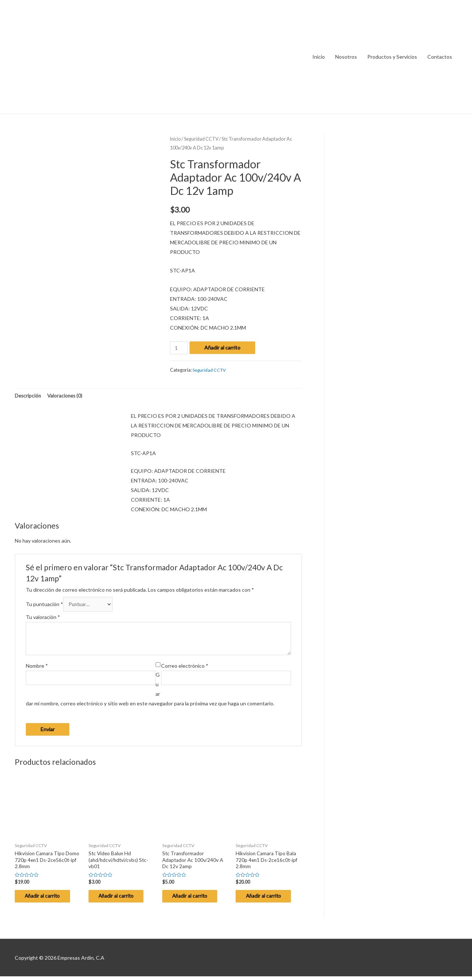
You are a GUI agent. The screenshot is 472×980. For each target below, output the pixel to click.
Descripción (28, 396)
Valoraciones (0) (67, 396)
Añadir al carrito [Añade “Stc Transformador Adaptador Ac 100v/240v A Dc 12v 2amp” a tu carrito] (195, 899)
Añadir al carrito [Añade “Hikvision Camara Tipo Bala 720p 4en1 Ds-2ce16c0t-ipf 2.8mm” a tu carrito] (268, 899)
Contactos (440, 57)
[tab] (28, 396)
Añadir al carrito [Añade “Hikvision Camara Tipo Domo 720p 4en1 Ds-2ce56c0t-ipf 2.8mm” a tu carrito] (48, 899)
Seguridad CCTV (203, 139)
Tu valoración (43, 618)
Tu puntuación (44, 605)
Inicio (319, 57)
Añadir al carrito (223, 348)
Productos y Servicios (392, 57)
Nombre (37, 667)
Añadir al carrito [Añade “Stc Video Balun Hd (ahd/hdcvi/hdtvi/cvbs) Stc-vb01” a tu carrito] (121, 899)
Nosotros (346, 57)
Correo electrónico (185, 667)
